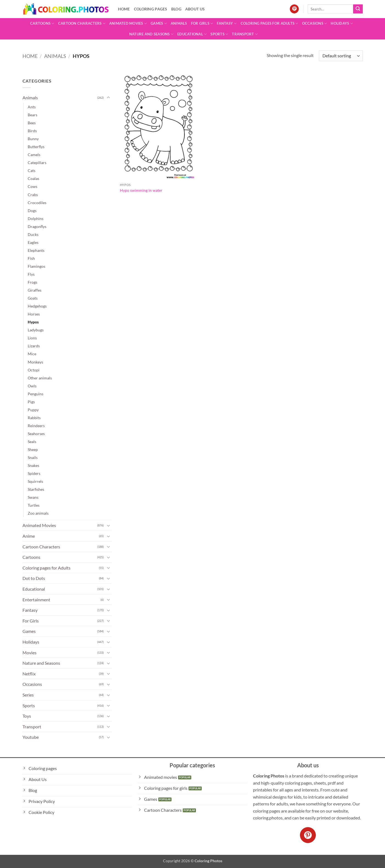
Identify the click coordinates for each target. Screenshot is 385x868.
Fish (31, 258)
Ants (32, 107)
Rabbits (34, 418)
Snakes (33, 465)
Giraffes (35, 290)
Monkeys (35, 362)
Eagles (33, 242)
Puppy (33, 410)
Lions (32, 338)
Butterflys (36, 147)
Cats (32, 170)
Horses (34, 314)
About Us (195, 9)
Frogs (33, 282)
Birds (32, 131)
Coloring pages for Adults (269, 23)
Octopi (34, 370)
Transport (245, 34)
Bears (33, 115)
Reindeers (36, 426)
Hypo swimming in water (141, 190)
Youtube (31, 737)
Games (159, 23)
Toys (27, 716)
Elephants (36, 250)
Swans (33, 497)
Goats (33, 298)
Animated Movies (128, 23)
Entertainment (36, 600)
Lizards (34, 346)
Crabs (33, 195)
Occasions (315, 23)
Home (124, 9)
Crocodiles (37, 203)
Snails (33, 457)
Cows (33, 186)
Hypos (33, 322)
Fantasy (227, 23)
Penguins (36, 394)
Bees (32, 123)
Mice (32, 354)
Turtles (34, 505)
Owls (32, 386)
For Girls (202, 23)
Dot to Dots (34, 578)
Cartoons (42, 23)
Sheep (33, 449)
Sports (219, 34)
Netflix (29, 674)
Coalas (33, 178)
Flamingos (36, 266)
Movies (29, 653)
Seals (32, 442)
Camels (34, 155)
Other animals (40, 378)
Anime (29, 536)
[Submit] (358, 9)
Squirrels (35, 481)
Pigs (31, 402)
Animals (179, 23)
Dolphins (36, 219)
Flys (31, 274)
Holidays (342, 23)
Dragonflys (37, 226)
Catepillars (37, 163)
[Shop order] (341, 56)
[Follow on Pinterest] (294, 9)
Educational (192, 34)
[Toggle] (108, 98)
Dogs (32, 211)
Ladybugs (36, 330)
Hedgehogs (37, 306)
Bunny (33, 139)
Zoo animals (38, 513)
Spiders (34, 473)
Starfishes (36, 489)
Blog (176, 9)
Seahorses (36, 434)
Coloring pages (151, 9)
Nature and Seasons (151, 34)
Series (28, 695)
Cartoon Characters (82, 23)
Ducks (33, 234)
